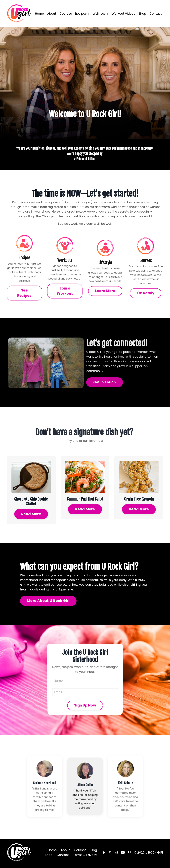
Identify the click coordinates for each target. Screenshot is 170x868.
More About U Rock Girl (48, 602)
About (51, 13)
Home (39, 13)
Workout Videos (129, 13)
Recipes (81, 13)
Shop (142, 11)
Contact (156, 11)
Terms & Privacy (85, 857)
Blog (94, 852)
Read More (31, 515)
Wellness (99, 13)
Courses (65, 13)
